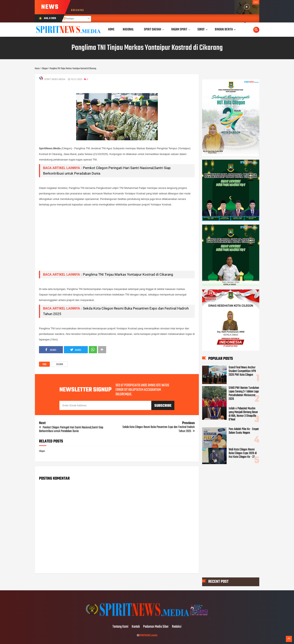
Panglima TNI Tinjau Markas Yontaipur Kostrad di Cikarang (128, 274)
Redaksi (177, 627)
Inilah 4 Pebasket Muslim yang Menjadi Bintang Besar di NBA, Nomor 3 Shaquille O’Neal (243, 414)
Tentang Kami (120, 627)
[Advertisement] (117, 239)
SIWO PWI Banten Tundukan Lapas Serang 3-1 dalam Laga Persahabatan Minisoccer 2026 (244, 393)
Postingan (68, 19)
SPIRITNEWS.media (148, 636)
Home (111, 30)
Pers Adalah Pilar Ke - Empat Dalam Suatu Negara (244, 431)
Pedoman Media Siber (156, 627)
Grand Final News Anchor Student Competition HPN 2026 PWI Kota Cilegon (242, 371)
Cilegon (60, 364)
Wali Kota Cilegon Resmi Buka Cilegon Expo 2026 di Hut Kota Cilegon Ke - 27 (243, 453)
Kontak (136, 627)
